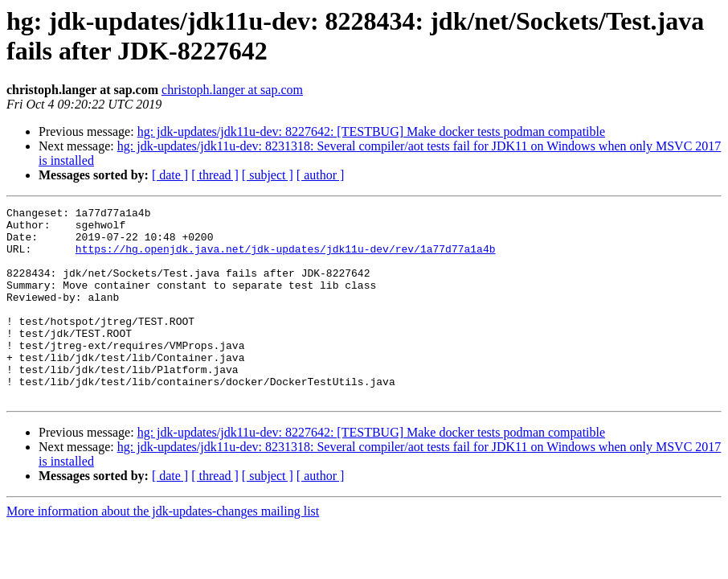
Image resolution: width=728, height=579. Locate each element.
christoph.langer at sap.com (232, 90)
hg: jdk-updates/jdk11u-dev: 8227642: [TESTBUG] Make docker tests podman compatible (371, 131)
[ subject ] (268, 175)
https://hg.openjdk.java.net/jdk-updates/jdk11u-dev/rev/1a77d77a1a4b (286, 258)
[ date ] (170, 175)
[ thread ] (215, 175)
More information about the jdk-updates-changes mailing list (163, 550)
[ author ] (321, 175)
